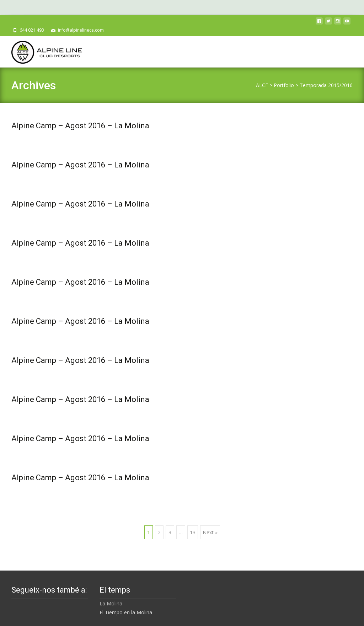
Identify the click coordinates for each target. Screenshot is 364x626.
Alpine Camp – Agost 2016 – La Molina (80, 126)
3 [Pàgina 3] (170, 532)
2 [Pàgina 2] (159, 532)
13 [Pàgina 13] (193, 532)
